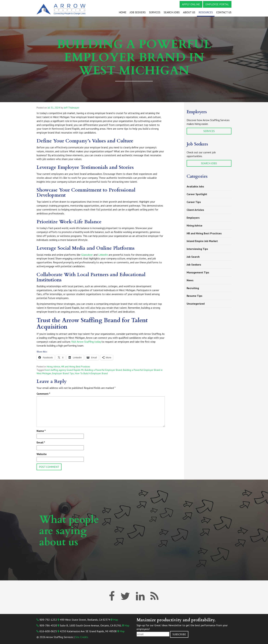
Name (41, 431)
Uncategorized (196, 304)
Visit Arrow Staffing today (86, 342)
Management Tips (198, 272)
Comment (43, 394)
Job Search (193, 257)
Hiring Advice (53, 367)
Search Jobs (172, 12)
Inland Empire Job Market (202, 241)
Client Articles (195, 210)
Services (155, 12)
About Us (189, 12)
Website (42, 454)
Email (41, 442)
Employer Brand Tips (63, 373)
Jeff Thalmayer (72, 108)
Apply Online (191, 4)
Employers (193, 218)
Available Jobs (195, 186)
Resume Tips (195, 296)
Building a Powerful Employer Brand (103, 370)
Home (123, 12)
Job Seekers (138, 12)
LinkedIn (103, 255)
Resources (206, 12)
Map (115, 620)
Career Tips (194, 202)
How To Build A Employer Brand (91, 373)
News (190, 280)
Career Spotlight (197, 194)
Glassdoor (87, 255)
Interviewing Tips (197, 249)
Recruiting (193, 288)
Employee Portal (217, 4)
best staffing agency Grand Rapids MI (64, 370)
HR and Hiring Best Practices (76, 367)
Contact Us (224, 12)
